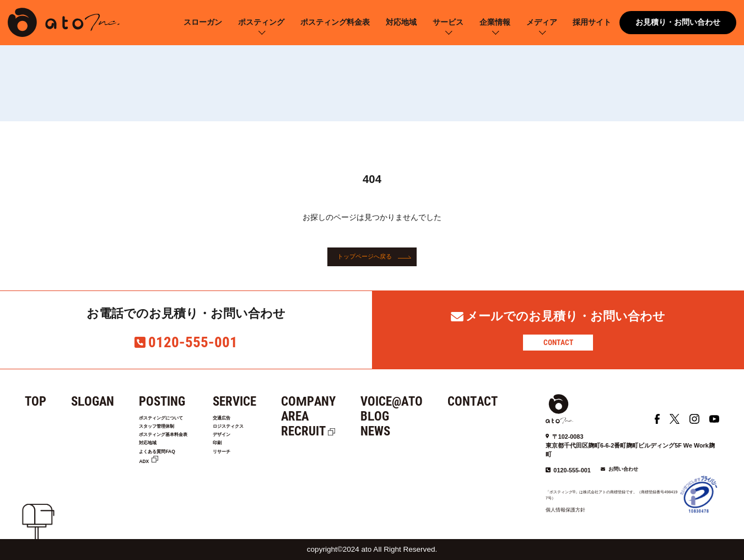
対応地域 (401, 22)
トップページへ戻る (365, 257)
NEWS (412, 431)
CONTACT (558, 342)
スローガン (203, 22)
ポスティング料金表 (335, 22)
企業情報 (495, 22)
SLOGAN (93, 402)
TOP (36, 402)
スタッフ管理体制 (168, 433)
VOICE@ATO (428, 402)
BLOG (412, 416)
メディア (542, 22)
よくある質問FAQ (168, 470)
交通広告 (257, 420)
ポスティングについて (175, 420)
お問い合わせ (623, 469)
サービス (448, 22)
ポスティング (261, 22)
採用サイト (592, 22)
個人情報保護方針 (565, 510)
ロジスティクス (268, 433)
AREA (332, 416)
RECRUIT (340, 431)
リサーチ (257, 470)
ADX (146, 483)
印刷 (250, 457)
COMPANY (345, 402)
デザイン (257, 445)
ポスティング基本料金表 (178, 445)
